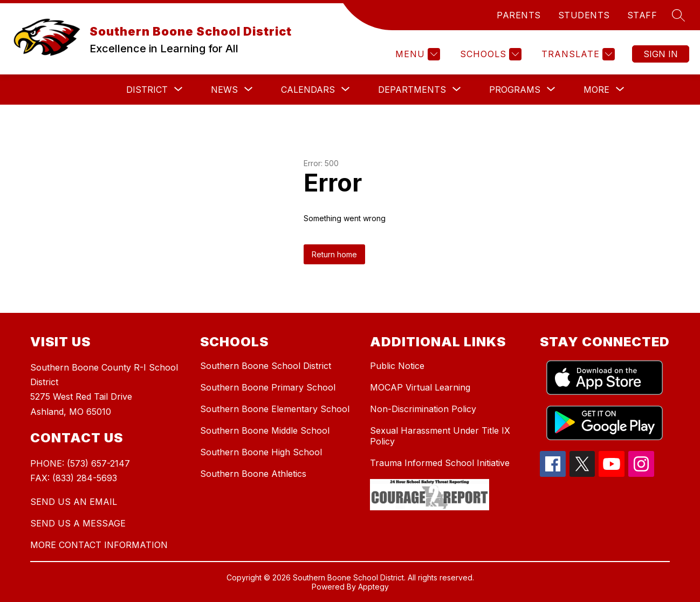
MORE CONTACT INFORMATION (99, 545)
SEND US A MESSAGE (78, 523)
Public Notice (397, 366)
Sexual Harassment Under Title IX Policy (440, 436)
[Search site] (678, 15)
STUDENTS (584, 15)
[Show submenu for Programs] (515, 90)
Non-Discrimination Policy (423, 409)
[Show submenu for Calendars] (308, 90)
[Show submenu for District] (147, 90)
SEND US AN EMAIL (74, 502)
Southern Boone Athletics (253, 474)
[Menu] (416, 54)
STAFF (642, 15)
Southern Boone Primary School (268, 387)
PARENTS (519, 15)
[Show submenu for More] (596, 90)
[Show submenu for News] (224, 90)
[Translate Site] (577, 54)
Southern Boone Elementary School (275, 409)
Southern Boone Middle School (265, 430)
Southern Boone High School (261, 452)
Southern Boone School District (266, 366)
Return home (334, 254)
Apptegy (373, 587)
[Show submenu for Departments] (412, 90)
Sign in (661, 54)
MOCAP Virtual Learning (420, 387)
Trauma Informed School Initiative (440, 463)
